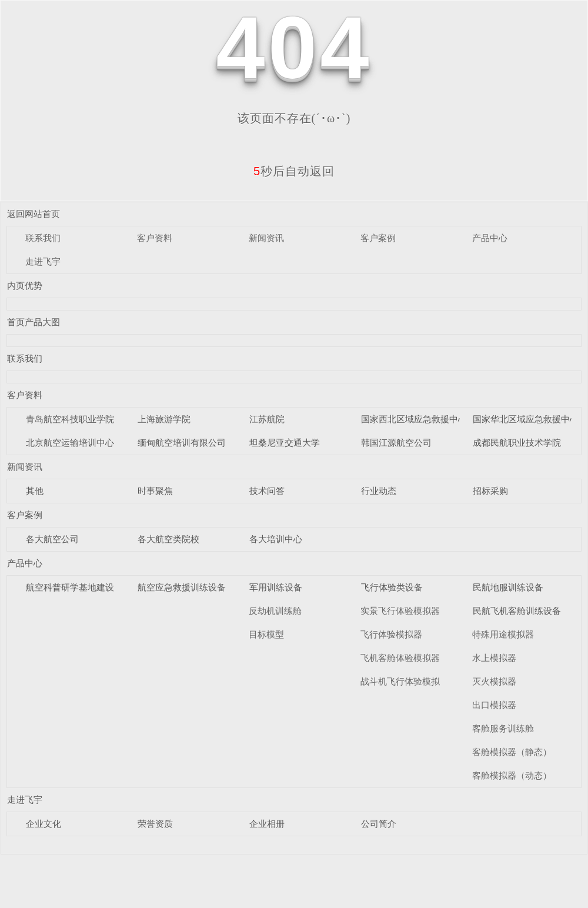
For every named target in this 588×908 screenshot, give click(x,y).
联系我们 (43, 238)
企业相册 (267, 824)
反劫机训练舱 (275, 611)
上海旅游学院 (164, 419)
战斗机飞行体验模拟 (400, 681)
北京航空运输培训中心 (70, 443)
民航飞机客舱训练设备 (517, 611)
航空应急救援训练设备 (182, 587)
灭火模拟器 (494, 681)
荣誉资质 (155, 824)
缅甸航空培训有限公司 (182, 443)
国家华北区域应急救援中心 (526, 419)
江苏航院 (267, 419)
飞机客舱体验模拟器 (400, 658)
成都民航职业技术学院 (517, 443)
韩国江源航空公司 (396, 443)
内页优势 (25, 286)
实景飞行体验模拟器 (400, 611)
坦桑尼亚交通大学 (285, 443)
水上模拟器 (494, 658)
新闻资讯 (266, 238)
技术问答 (267, 491)
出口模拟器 (494, 705)
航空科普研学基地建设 (70, 587)
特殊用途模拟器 (503, 634)
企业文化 (44, 824)
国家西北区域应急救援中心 (414, 419)
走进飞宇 (43, 261)
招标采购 (490, 491)
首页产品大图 (34, 322)
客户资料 (155, 238)
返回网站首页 (34, 214)
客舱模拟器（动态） (512, 775)
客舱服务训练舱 (503, 728)
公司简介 (379, 824)
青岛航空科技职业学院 (70, 419)
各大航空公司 (52, 539)
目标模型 (266, 634)
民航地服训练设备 (508, 587)
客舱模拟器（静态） (512, 752)
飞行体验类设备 (392, 587)
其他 (35, 491)
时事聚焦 (155, 491)
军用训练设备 (276, 587)
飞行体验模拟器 (391, 634)
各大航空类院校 (168, 539)
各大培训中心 (276, 539)
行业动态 (379, 491)
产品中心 (490, 238)
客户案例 (378, 238)
